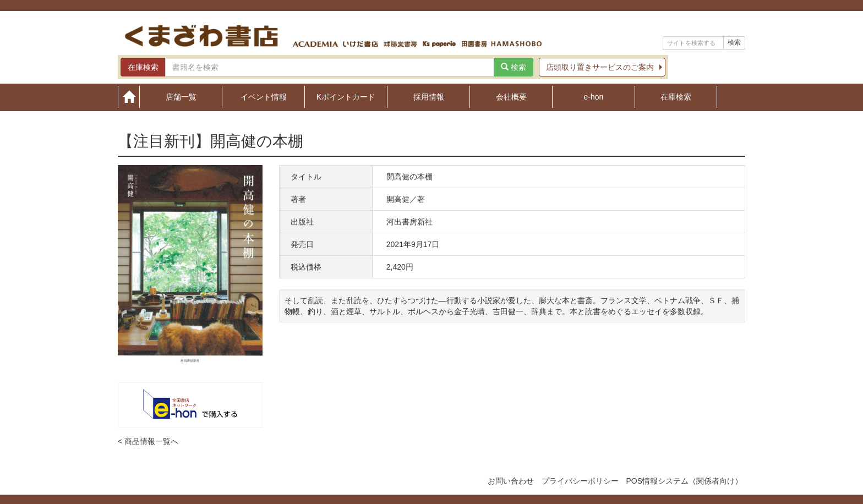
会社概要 (511, 97)
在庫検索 (676, 97)
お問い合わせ (511, 481)
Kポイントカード (346, 97)
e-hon (594, 97)
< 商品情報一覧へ (148, 441)
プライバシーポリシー (580, 481)
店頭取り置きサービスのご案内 (600, 67)
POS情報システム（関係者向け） (684, 481)
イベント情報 (264, 97)
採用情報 (429, 97)
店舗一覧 (181, 97)
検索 (734, 42)
